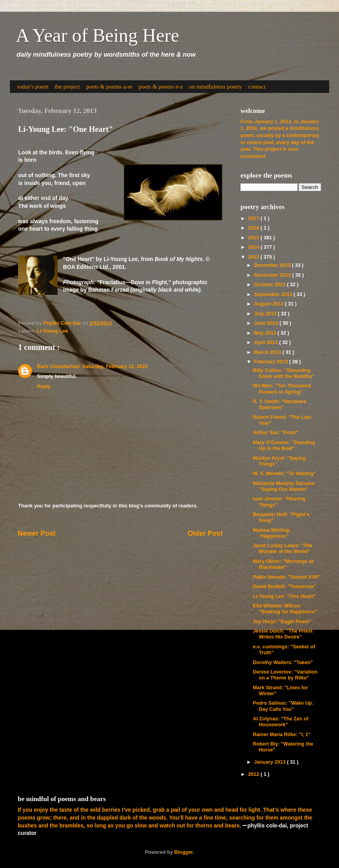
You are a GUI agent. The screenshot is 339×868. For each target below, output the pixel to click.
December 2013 (273, 265)
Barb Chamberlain (58, 366)
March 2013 (268, 352)
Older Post (205, 533)
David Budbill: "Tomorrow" (284, 587)
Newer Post (37, 533)
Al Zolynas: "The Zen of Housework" (280, 722)
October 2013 (271, 285)
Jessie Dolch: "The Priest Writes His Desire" (283, 634)
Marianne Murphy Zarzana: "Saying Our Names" (284, 486)
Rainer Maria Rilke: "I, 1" (281, 735)
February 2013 (272, 362)
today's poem (33, 87)
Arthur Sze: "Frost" (275, 433)
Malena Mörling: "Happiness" (272, 533)
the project (67, 87)
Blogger (183, 852)
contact (257, 87)
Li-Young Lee (53, 331)
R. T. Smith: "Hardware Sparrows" (279, 404)
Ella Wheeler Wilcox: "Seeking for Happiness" (285, 609)
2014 (254, 247)
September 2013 (274, 294)
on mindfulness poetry (216, 87)
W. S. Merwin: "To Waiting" (284, 474)
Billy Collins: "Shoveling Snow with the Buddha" (283, 373)
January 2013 (271, 762)
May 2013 (266, 333)
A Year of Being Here (98, 35)
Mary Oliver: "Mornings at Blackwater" (283, 564)
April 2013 (267, 342)
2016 (254, 228)
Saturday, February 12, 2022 (115, 366)
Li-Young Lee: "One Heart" (284, 596)
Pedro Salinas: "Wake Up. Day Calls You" (283, 706)
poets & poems (109, 87)
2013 (254, 257)
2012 (254, 774)
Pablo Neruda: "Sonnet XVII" (286, 577)
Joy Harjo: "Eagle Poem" (282, 622)
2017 (254, 218)
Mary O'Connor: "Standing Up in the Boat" (284, 445)
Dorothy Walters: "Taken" (283, 663)
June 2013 (267, 323)
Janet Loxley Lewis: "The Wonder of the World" (282, 549)
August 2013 (270, 304)
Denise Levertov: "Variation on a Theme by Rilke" (285, 675)
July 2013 (266, 314)
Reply (44, 387)
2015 (254, 238)
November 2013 (273, 275)
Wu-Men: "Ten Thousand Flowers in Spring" (282, 389)
